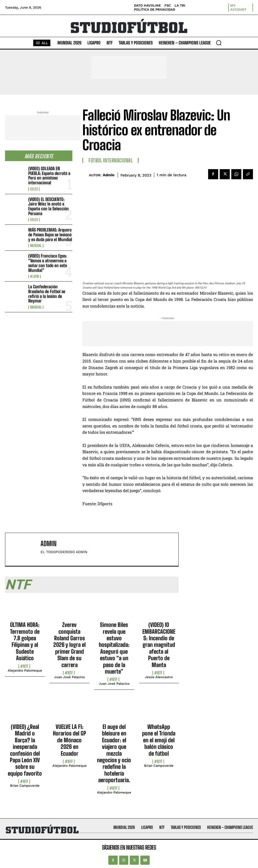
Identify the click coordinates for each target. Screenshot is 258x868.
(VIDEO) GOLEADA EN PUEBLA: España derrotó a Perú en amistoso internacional (49, 176)
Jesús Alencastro (159, 677)
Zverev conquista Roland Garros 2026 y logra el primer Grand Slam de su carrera (70, 645)
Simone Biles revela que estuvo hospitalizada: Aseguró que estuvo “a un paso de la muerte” (114, 648)
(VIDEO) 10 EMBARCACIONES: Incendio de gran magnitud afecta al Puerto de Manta (159, 645)
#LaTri (34, 276)
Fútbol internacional (110, 160)
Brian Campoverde (25, 786)
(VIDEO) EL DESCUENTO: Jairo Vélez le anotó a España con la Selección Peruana (49, 206)
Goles (34, 189)
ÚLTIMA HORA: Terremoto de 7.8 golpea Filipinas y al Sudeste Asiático (25, 641)
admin (109, 175)
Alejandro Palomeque (25, 670)
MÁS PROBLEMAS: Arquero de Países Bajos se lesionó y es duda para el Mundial (50, 235)
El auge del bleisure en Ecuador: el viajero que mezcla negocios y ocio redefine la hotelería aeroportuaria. (114, 753)
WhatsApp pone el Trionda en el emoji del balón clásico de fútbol (159, 740)
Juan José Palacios (70, 677)
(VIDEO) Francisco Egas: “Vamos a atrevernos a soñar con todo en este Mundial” (48, 263)
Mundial (36, 246)
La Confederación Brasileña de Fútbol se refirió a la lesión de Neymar (47, 294)
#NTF (24, 666)
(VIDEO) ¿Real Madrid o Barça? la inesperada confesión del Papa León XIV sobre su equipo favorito (25, 750)
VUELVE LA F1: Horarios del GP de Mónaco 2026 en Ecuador (70, 740)
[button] (219, 43)
